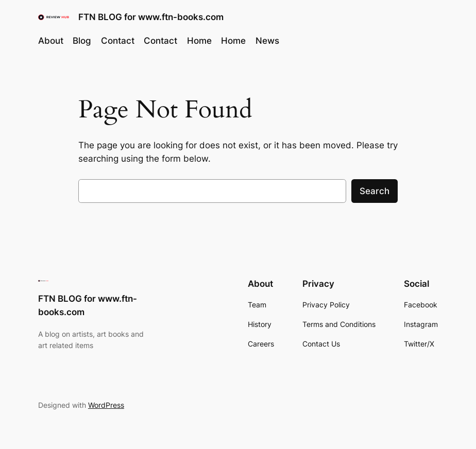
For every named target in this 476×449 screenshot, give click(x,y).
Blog (82, 41)
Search (375, 191)
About (51, 41)
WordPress (106, 405)
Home (199, 41)
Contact (118, 41)
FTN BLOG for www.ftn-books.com (151, 17)
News (267, 41)
